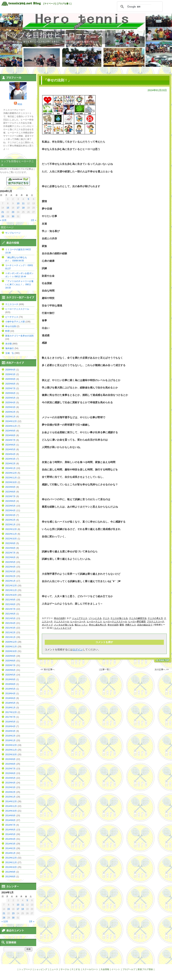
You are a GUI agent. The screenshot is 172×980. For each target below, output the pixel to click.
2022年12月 (11, 529)
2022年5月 (10, 562)
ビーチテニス (12, 317)
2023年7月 (10, 496)
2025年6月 (10, 393)
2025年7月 (10, 388)
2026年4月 (10, 370)
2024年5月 (10, 449)
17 (18, 208)
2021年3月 (10, 628)
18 (23, 208)
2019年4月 (10, 694)
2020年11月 (11, 647)
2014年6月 (10, 830)
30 (13, 216)
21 (3, 212)
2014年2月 (10, 848)
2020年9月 (10, 656)
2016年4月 (10, 726)
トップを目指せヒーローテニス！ (57, 35)
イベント (116, 969)
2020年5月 (10, 675)
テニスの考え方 (155, 618)
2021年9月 (10, 600)
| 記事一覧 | (105, 670)
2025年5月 (10, 398)
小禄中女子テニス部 (15, 322)
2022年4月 (10, 567)
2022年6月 (10, 557)
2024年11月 (11, 426)
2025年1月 (10, 417)
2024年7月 (10, 440)
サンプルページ (13, 233)
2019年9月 (10, 679)
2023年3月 (10, 515)
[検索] (139, 7)
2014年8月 (10, 820)
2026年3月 (10, 374)
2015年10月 (11, 755)
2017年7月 (10, 717)
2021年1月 (10, 637)
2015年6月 (10, 773)
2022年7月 (10, 553)
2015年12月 (11, 745)
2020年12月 (11, 642)
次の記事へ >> (162, 670)
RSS (20, 104)
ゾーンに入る (95, 618)
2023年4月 (10, 510)
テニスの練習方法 (138, 618)
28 (3, 216)
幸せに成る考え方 (98, 625)
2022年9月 (10, 543)
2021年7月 (10, 609)
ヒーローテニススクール (115, 622)
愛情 (122, 625)
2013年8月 (10, 877)
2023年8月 (10, 492)
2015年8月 (10, 764)
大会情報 (105, 969)
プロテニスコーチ (156, 622)
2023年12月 (11, 473)
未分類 (9, 344)
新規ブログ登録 (145, 969)
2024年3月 (10, 459)
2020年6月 (10, 670)
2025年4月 (10, 403)
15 (8, 208)
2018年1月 (10, 708)
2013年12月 (11, 858)
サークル (65, 969)
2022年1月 (10, 581)
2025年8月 (10, 384)
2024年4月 (10, 454)
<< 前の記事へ (48, 670)
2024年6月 (10, 445)
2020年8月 (10, 661)
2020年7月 (10, 665)
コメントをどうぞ (63, 628)
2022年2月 (10, 576)
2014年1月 (10, 853)
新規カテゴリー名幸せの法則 (19, 336)
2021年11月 (11, 590)
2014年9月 (10, 816)
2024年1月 (10, 468)
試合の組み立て (145, 625)
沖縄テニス (131, 625)
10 (18, 203)
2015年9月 (10, 759)
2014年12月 (11, 801)
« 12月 (3, 220)
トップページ (26, 969)
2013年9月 (10, 872)
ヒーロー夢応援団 (137, 622)
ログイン (78, 649)
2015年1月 (10, 797)
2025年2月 (10, 412)
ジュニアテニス (80, 618)
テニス (106, 618)
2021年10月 (11, 595)
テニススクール (62, 622)
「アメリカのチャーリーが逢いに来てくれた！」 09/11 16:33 (19, 284)
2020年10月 (11, 651)
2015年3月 (10, 787)
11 (23, 203)
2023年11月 (11, 478)
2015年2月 (10, 792)
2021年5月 (10, 618)
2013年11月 (11, 862)
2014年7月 (10, 825)
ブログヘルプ (129, 969)
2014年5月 (10, 834)
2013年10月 (11, 867)
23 (13, 212)
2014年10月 (11, 811)
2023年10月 (11, 482)
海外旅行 (10, 348)
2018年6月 (10, 698)
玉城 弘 (10, 353)
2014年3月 (10, 844)
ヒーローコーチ (78, 622)
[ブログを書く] (64, 4)
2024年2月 (10, 464)
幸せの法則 (59, 618)
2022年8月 (10, 548)
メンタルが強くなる (64, 625)
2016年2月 (10, 736)
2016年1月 (10, 740)
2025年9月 (10, 379)
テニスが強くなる (119, 618)
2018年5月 (10, 703)
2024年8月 (10, 435)
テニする (76, 969)
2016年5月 (10, 722)
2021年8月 (10, 604)
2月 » (34, 220)
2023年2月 (10, 520)
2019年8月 (10, 684)
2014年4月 (10, 839)
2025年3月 (10, 407)
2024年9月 (10, 431)
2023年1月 (10, 525)
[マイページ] (50, 4)
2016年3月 (10, 731)
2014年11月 (11, 806)
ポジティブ (47, 625)
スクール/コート (90, 969)
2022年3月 (10, 572)
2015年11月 (11, 750)
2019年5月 (10, 689)
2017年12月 (11, 712)
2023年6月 (10, 501)
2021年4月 (10, 623)
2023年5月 (10, 506)
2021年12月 (11, 586)
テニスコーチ (12, 304)
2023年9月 (10, 487)
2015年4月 (10, 783)
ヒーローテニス (94, 622)
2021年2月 (10, 633)
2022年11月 (11, 534)
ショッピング (41, 969)
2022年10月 (11, 539)
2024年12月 (11, 421)
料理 (7, 331)
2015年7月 (10, 769)
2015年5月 (10, 778)
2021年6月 (10, 614)
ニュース (54, 969)
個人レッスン (81, 625)
